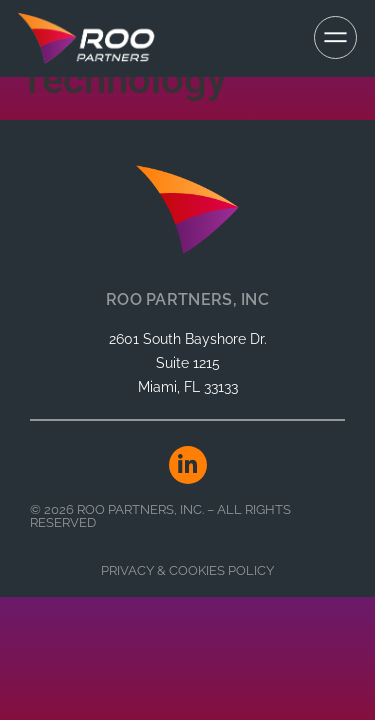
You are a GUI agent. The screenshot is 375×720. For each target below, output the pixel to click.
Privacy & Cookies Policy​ (187, 570)
